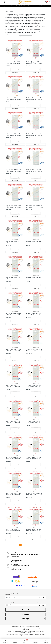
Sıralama (29, 37)
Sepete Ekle (15, 73)
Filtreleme (22, 37)
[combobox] (7, 605)
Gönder (42, 598)
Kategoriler (26, 614)
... (28, 545)
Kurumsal (25, 610)
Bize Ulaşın (26, 619)
